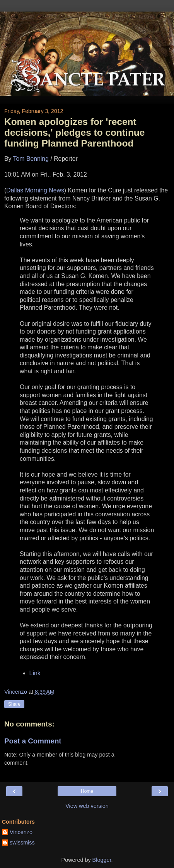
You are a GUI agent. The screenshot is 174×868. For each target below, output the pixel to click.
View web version (87, 806)
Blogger (102, 860)
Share (14, 704)
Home (87, 791)
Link (35, 673)
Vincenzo (21, 832)
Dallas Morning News (35, 190)
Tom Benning (31, 159)
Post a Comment (33, 741)
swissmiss (22, 843)
